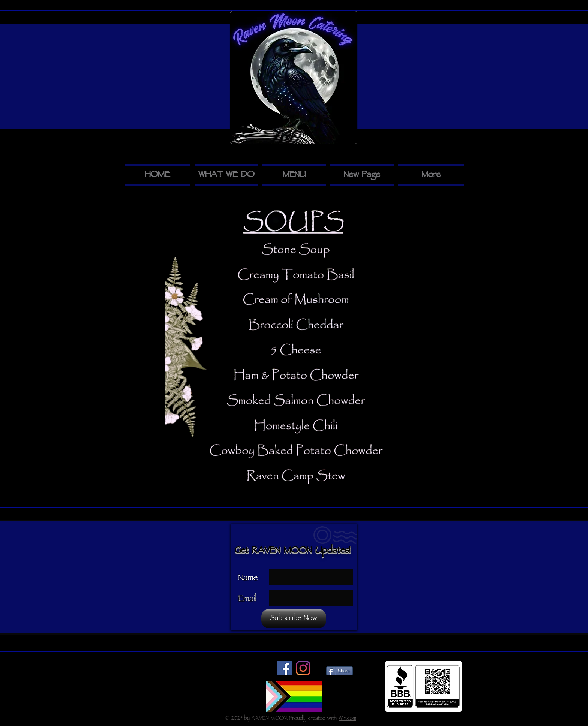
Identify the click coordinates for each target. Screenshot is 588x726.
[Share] (340, 671)
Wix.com (347, 719)
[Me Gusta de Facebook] (247, 670)
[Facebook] (284, 668)
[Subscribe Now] (294, 619)
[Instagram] (303, 668)
